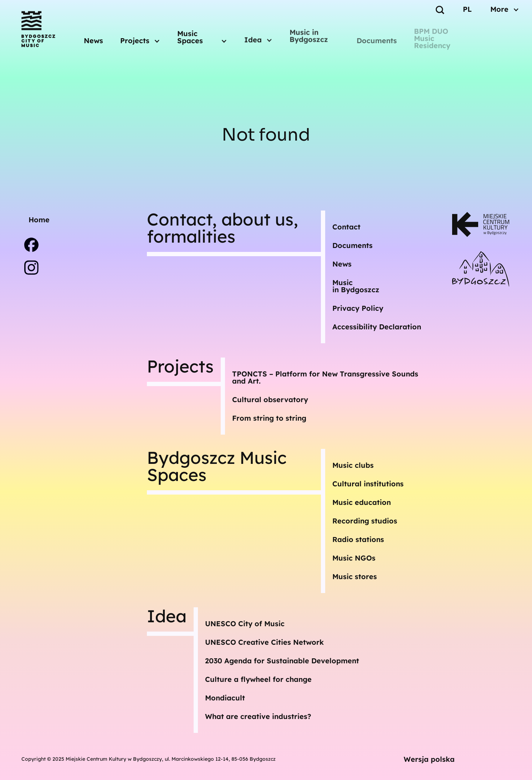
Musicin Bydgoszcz (356, 286)
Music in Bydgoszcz (309, 32)
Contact (346, 227)
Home (39, 220)
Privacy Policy (358, 308)
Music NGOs (354, 558)
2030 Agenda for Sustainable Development (282, 661)
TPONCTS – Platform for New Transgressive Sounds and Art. (325, 377)
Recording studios (365, 521)
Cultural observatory (270, 399)
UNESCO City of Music (245, 624)
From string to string (269, 418)
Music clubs (353, 465)
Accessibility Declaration (377, 327)
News (93, 39)
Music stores (355, 576)
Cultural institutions (368, 484)
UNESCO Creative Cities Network (264, 642)
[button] (140, 38)
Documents (377, 40)
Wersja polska (429, 759)
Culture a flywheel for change (258, 679)
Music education (362, 502)
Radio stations (358, 539)
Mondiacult (225, 698)
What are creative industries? (258, 716)
